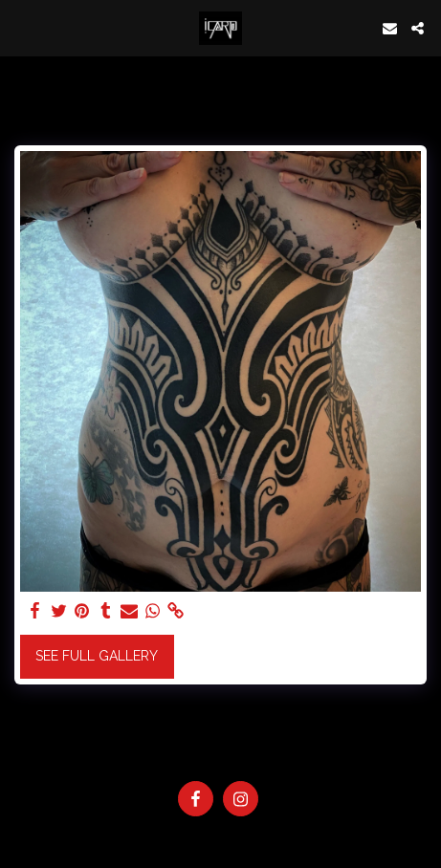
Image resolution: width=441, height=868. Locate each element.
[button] (21, 28)
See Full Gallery (97, 656)
